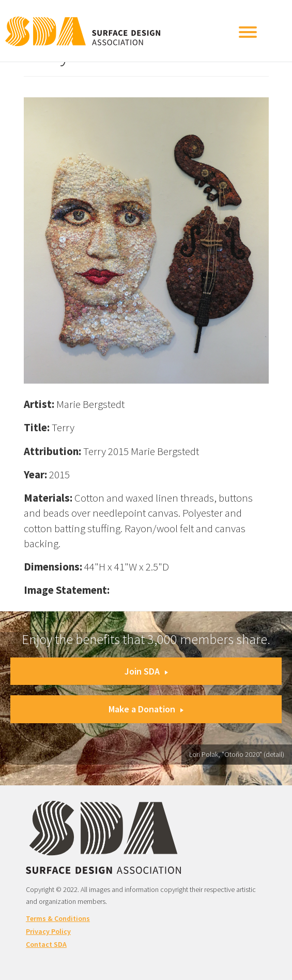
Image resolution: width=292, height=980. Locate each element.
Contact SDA (46, 944)
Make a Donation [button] (146, 709)
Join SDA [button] (146, 671)
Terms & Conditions (58, 918)
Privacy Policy (48, 931)
